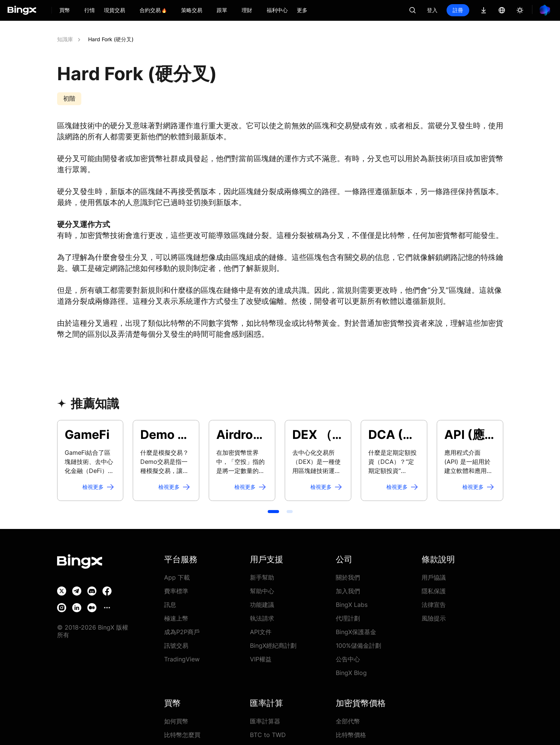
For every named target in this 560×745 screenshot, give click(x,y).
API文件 (261, 632)
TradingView (182, 659)
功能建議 (262, 605)
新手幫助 (262, 577)
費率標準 (176, 591)
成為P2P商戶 (182, 632)
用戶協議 (434, 577)
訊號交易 (176, 645)
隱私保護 (434, 591)
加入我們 (348, 591)
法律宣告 (434, 605)
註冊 (458, 10)
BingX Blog (351, 673)
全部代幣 (348, 721)
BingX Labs (352, 605)
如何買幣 (176, 721)
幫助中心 (262, 591)
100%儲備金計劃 (358, 645)
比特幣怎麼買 (182, 735)
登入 (432, 10)
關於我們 (348, 577)
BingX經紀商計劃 (273, 645)
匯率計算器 (265, 721)
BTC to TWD (268, 735)
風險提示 (434, 618)
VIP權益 (261, 659)
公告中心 (348, 659)
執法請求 (262, 618)
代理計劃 (348, 618)
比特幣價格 (351, 735)
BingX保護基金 (356, 632)
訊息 (170, 605)
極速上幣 (176, 618)
